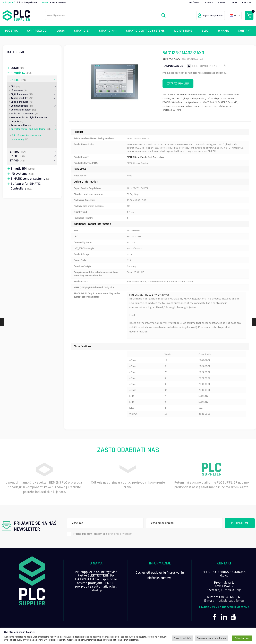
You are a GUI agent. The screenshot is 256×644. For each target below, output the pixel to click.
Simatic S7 (82, 31)
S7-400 (14, 161)
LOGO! (61, 31)
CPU (13, 86)
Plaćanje (194, 3)
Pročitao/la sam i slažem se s (100, 534)
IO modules (17, 90)
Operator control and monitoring (28, 129)
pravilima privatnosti (121, 534)
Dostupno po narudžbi (210, 66)
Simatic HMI (108, 31)
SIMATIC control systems (146, 31)
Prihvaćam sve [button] (242, 638)
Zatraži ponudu (178, 84)
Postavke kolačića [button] (182, 638)
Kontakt (247, 3)
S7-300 (14, 156)
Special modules (20, 102)
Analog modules (20, 98)
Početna (11, 31)
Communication (19, 106)
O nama (234, 3)
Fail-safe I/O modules (22, 114)
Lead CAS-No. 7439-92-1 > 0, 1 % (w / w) (149, 295)
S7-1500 (15, 152)
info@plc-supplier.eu (27, 3)
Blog (205, 31)
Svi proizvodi (37, 31)
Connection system (21, 110)
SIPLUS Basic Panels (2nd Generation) (146, 157)
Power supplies (19, 125)
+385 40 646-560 (58, 3)
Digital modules (19, 94)
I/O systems (183, 31)
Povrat (221, 3)
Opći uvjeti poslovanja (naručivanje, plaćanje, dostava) (160, 575)
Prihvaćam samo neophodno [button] (211, 638)
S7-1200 (15, 80)
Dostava (208, 3)
